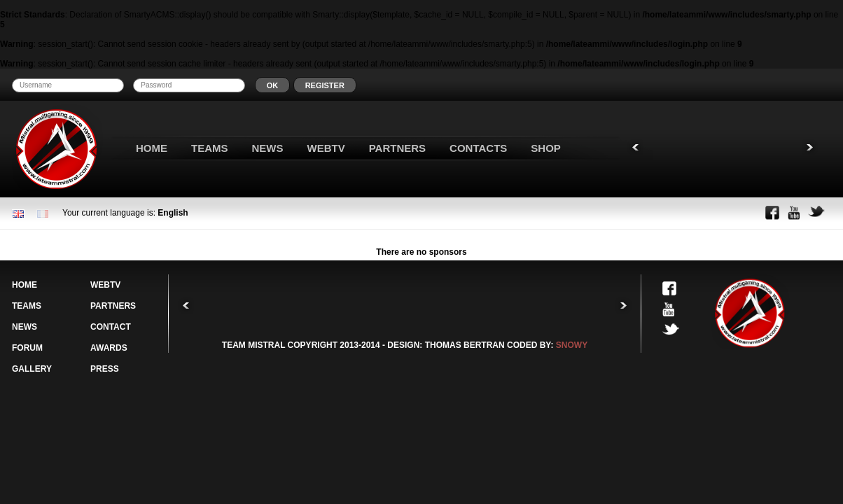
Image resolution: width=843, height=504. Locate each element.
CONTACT (111, 327)
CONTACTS (478, 148)
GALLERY (32, 369)
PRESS (105, 369)
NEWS (268, 148)
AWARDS (109, 348)
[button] (273, 85)
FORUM (27, 348)
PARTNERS (397, 148)
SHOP (546, 148)
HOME (152, 148)
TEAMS (210, 148)
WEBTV (326, 148)
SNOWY (572, 345)
